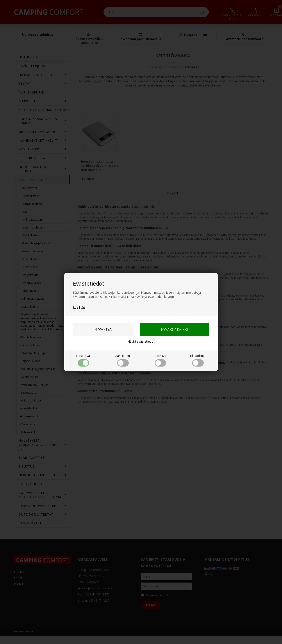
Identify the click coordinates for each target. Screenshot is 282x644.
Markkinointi (123, 360)
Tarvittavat (83, 360)
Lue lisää (79, 307)
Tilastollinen (198, 360)
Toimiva (160, 360)
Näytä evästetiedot (141, 341)
